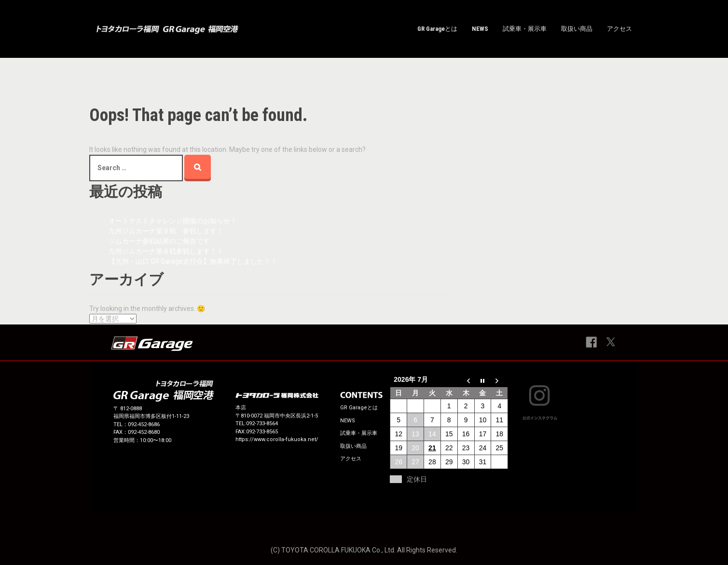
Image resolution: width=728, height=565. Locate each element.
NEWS (480, 29)
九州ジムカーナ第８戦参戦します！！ (166, 251)
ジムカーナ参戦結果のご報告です (159, 241)
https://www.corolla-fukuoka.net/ (277, 439)
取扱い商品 (577, 29)
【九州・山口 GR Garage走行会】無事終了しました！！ (196, 261)
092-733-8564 (262, 424)
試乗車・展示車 (525, 29)
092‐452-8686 (144, 424)
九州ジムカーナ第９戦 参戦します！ (166, 231)
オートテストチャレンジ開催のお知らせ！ (173, 221)
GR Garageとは (437, 29)
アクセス (619, 29)
